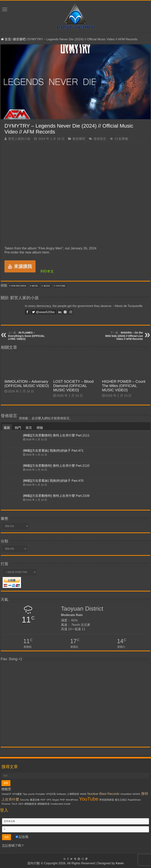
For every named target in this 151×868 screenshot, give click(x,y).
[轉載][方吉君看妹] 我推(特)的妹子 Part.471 (53, 451)
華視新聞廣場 (107, 800)
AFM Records (19, 286)
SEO (21, 804)
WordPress (72, 800)
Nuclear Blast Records (103, 794)
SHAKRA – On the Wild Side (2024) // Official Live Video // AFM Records (124, 336)
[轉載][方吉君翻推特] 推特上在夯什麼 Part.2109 (56, 496)
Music (47, 286)
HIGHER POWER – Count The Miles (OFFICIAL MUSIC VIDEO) (124, 386)
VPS (49, 800)
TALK (14, 804)
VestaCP (6, 794)
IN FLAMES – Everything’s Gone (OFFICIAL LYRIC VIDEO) (26, 336)
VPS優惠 (17, 794)
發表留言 (100, 139)
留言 (29, 428)
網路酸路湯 (30, 804)
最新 (7, 428)
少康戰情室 (73, 794)
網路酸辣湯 (43, 804)
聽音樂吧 (19, 39)
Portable (40, 794)
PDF (43, 800)
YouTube (61, 286)
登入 (41, 418)
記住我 (22, 837)
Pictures (6, 804)
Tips (25, 794)
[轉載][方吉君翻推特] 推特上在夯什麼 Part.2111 (56, 435)
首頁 (6, 39)
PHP (62, 800)
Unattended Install (60, 804)
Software (61, 794)
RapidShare (134, 800)
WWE (83, 794)
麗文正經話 (121, 800)
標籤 (40, 428)
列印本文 (47, 271)
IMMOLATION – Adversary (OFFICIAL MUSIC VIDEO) (27, 384)
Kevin (120, 863)
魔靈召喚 (35, 800)
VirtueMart (126, 794)
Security (25, 800)
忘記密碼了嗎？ (13, 846)
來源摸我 (20, 266)
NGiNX (136, 794)
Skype (56, 800)
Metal (35, 286)
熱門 (18, 428)
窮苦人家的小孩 (19, 139)
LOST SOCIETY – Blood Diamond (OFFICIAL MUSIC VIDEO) (73, 386)
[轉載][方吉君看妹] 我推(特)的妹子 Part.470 (53, 481)
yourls (32, 794)
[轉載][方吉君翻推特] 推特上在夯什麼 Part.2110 (56, 466)
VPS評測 (51, 794)
